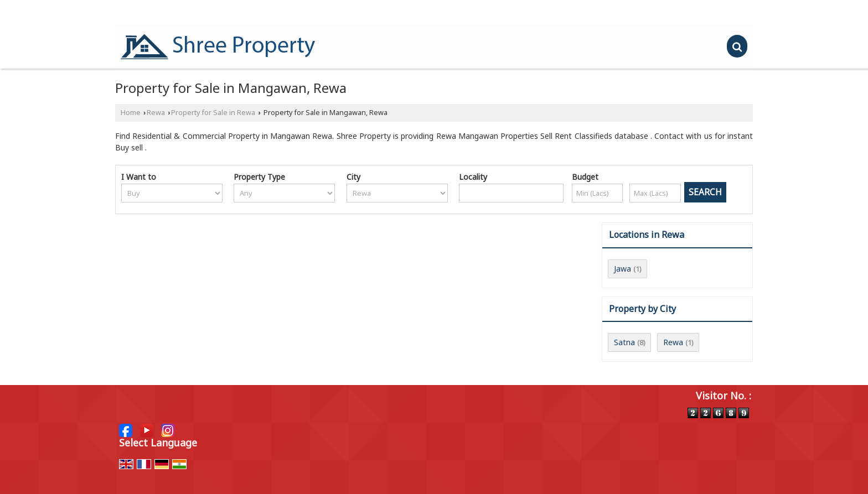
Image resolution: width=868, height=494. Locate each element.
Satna (624, 342)
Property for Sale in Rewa (213, 113)
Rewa (156, 113)
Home (131, 113)
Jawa (622, 269)
